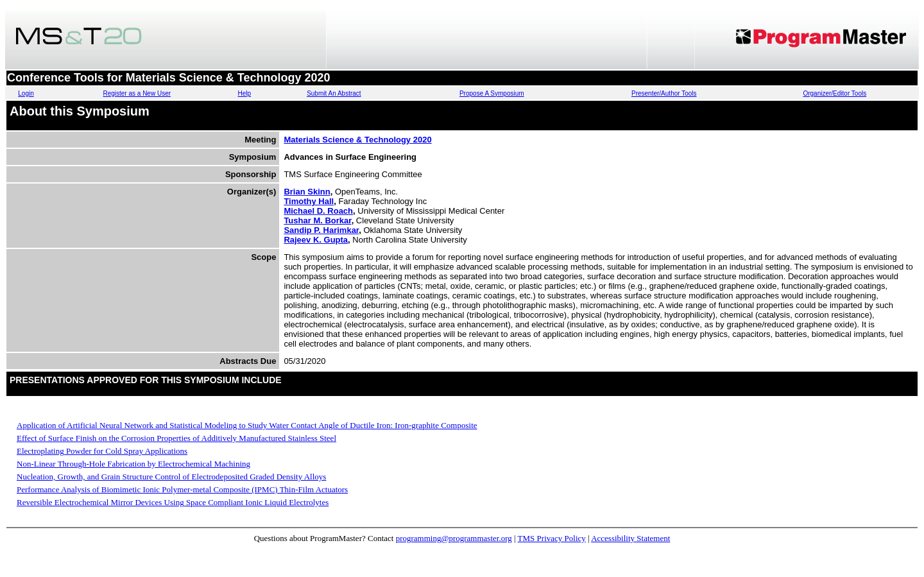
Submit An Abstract (334, 93)
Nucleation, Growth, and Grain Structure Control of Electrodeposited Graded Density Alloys (171, 477)
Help (245, 93)
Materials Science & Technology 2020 (357, 140)
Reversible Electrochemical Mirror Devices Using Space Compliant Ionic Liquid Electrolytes (173, 502)
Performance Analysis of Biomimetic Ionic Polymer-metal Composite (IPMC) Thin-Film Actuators (182, 489)
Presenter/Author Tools (664, 93)
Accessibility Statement (630, 538)
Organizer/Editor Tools (834, 93)
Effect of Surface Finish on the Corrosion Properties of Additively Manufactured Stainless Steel (176, 438)
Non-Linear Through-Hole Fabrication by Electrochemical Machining (133, 464)
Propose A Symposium (492, 93)
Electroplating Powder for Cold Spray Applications (102, 451)
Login (26, 93)
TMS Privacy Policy (552, 538)
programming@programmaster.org (454, 538)
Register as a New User (137, 93)
